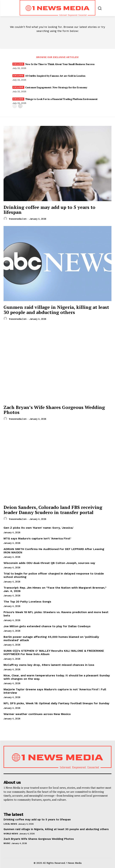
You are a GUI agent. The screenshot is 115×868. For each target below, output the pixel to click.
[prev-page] (15, 106)
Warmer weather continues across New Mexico (37, 714)
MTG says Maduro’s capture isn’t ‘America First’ (37, 538)
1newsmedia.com (18, 219)
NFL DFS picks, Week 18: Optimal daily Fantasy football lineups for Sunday (56, 703)
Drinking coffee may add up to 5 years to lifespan (49, 210)
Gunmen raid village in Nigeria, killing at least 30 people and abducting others (56, 310)
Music (7, 843)
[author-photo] (6, 219)
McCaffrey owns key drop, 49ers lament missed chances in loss (49, 665)
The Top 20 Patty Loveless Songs (27, 602)
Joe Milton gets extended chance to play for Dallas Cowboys (47, 626)
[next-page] (20, 106)
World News (11, 834)
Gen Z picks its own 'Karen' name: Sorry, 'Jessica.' (39, 528)
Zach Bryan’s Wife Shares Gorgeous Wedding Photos (54, 410)
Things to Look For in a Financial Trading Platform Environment (61, 99)
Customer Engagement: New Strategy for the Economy (56, 87)
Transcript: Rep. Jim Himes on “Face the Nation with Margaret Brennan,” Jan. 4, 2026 (55, 589)
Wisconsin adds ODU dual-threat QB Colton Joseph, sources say (49, 563)
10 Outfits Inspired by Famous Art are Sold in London (55, 76)
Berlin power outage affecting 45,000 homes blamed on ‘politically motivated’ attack (51, 638)
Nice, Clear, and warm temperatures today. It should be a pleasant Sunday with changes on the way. (57, 677)
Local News (10, 824)
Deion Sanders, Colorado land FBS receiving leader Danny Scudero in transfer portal (53, 510)
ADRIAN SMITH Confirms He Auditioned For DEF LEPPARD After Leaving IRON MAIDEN (54, 551)
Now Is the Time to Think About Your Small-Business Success (60, 64)
